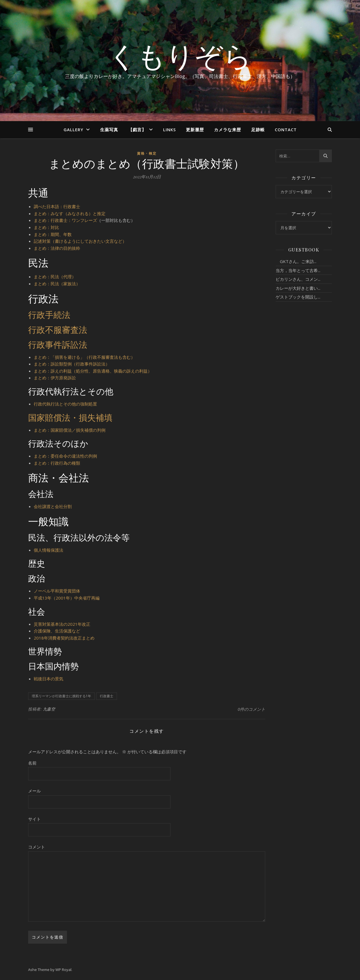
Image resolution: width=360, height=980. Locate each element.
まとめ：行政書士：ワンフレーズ (65, 220)
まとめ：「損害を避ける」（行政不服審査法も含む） (84, 357)
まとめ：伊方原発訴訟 (55, 378)
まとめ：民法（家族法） (57, 284)
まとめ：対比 (46, 227)
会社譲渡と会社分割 (53, 506)
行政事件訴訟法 (58, 344)
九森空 (49, 709)
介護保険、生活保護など (57, 631)
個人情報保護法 (49, 550)
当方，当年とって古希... (298, 270)
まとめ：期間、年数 (53, 234)
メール (34, 791)
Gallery (73, 130)
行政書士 (107, 696)
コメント (37, 847)
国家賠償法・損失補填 (70, 417)
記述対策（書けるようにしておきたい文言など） (80, 241)
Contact (286, 130)
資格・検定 (147, 153)
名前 (32, 763)
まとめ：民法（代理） (55, 277)
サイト (34, 819)
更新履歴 (195, 130)
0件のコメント (251, 709)
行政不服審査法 (58, 329)
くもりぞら (180, 55)
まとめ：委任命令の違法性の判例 (65, 456)
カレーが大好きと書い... (298, 288)
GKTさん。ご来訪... (296, 261)
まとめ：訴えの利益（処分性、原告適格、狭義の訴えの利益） (93, 371)
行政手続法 (49, 315)
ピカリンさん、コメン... (298, 279)
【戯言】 (137, 130)
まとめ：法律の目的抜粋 (57, 248)
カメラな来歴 (228, 130)
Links (169, 130)
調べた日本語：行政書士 (57, 206)
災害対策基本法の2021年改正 (62, 624)
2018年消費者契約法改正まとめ (64, 638)
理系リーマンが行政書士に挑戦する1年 (61, 696)
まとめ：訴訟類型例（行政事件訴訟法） (72, 364)
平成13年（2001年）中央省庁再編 (67, 598)
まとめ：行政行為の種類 (57, 463)
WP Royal (63, 970)
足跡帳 (258, 130)
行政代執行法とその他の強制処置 (65, 404)
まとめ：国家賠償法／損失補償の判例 (70, 430)
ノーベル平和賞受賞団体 (57, 591)
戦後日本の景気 (49, 679)
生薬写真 (109, 130)
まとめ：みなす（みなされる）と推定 (70, 213)
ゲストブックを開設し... (298, 297)
